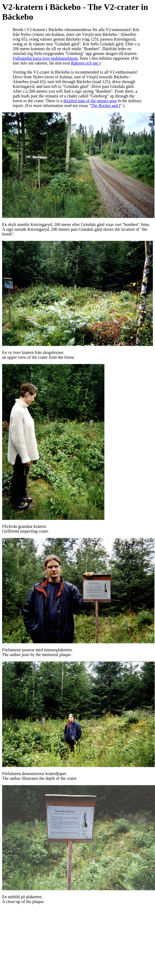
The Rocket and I (106, 106)
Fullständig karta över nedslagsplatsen (45, 58)
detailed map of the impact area (90, 101)
